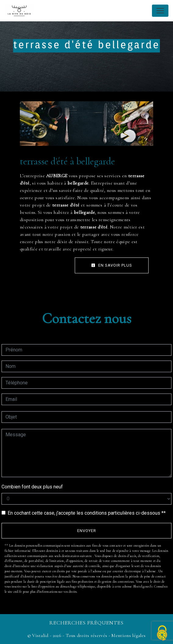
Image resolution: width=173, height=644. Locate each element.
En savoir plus (112, 265)
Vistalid (40, 635)
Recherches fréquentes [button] (86, 623)
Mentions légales (128, 635)
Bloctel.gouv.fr (143, 586)
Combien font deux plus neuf (32, 487)
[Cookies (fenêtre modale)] (162, 633)
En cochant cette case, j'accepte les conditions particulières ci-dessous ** (87, 513)
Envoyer (87, 531)
